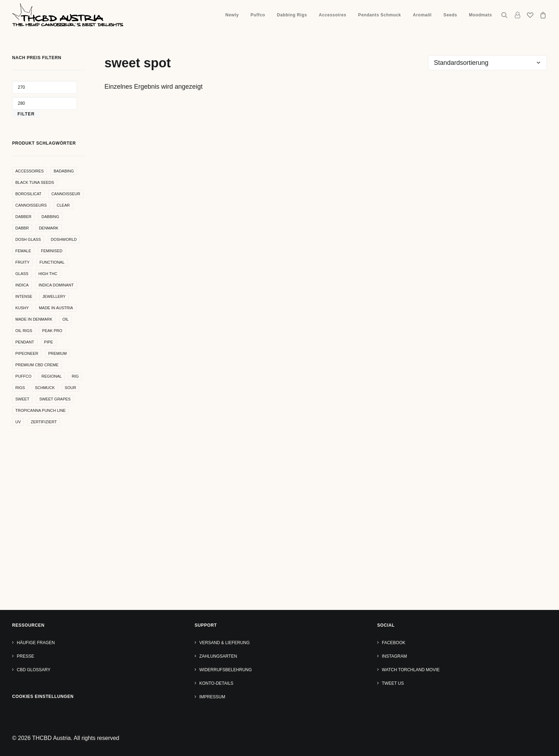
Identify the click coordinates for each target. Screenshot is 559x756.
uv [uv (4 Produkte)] (18, 422)
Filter (26, 114)
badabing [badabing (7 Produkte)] (64, 171)
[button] (506, 15)
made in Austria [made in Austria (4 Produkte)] (56, 308)
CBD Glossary (34, 670)
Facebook (394, 643)
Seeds (450, 15)
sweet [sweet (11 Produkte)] (22, 399)
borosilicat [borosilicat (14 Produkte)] (28, 194)
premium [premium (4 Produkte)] (57, 353)
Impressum (212, 697)
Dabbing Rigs (292, 15)
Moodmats (480, 15)
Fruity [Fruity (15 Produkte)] (22, 262)
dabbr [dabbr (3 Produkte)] (22, 228)
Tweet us (393, 683)
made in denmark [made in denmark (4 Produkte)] (34, 319)
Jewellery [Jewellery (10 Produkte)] (54, 296)
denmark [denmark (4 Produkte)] (49, 228)
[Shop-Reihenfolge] (488, 63)
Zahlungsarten (218, 656)
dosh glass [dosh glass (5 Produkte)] (28, 239)
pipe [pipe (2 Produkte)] (49, 342)
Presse (25, 656)
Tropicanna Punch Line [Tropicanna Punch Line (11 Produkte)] (40, 410)
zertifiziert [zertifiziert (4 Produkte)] (44, 422)
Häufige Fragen (36, 643)
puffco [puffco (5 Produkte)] (23, 376)
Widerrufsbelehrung (225, 670)
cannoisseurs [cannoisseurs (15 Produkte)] (31, 205)
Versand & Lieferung (224, 643)
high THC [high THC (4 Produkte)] (48, 274)
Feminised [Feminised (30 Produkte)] (52, 251)
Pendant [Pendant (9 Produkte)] (25, 342)
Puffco (258, 15)
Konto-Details (216, 683)
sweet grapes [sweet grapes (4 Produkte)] (55, 399)
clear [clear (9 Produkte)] (63, 205)
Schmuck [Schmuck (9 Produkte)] (45, 388)
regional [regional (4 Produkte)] (52, 376)
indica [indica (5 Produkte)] (22, 285)
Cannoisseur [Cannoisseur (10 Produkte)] (66, 194)
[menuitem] (232, 15)
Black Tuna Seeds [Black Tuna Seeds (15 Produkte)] (35, 182)
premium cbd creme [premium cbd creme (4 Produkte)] (37, 365)
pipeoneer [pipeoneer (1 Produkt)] (27, 353)
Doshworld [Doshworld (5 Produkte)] (64, 239)
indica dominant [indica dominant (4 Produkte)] (56, 285)
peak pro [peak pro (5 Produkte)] (52, 331)
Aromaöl (422, 15)
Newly (232, 15)
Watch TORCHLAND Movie (411, 670)
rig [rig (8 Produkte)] (75, 376)
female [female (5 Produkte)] (23, 251)
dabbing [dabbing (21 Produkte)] (50, 217)
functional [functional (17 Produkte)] (52, 262)
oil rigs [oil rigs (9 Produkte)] (24, 331)
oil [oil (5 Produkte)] (66, 319)
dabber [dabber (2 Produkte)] (23, 217)
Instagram (394, 656)
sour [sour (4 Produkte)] (71, 388)
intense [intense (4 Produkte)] (24, 296)
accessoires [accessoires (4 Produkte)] (29, 171)
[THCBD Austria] (68, 15)
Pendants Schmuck (380, 15)
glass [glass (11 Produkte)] (22, 274)
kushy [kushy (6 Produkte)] (22, 308)
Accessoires (332, 15)
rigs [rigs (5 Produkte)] (20, 388)
